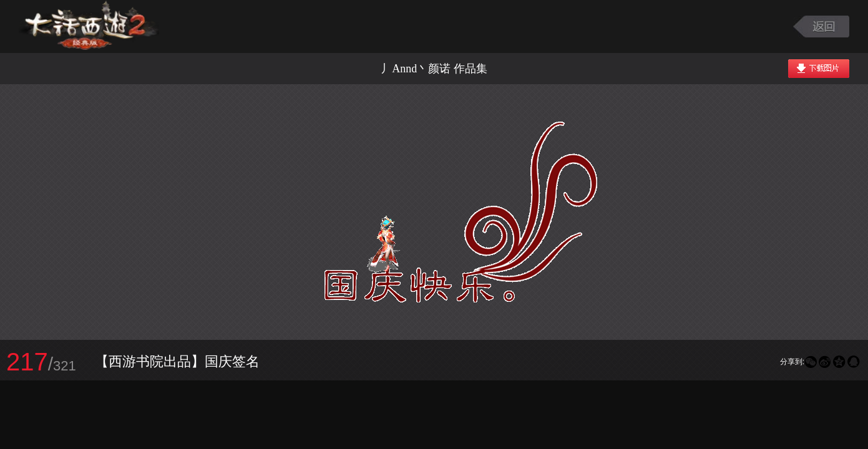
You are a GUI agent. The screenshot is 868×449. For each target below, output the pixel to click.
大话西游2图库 (89, 27)
